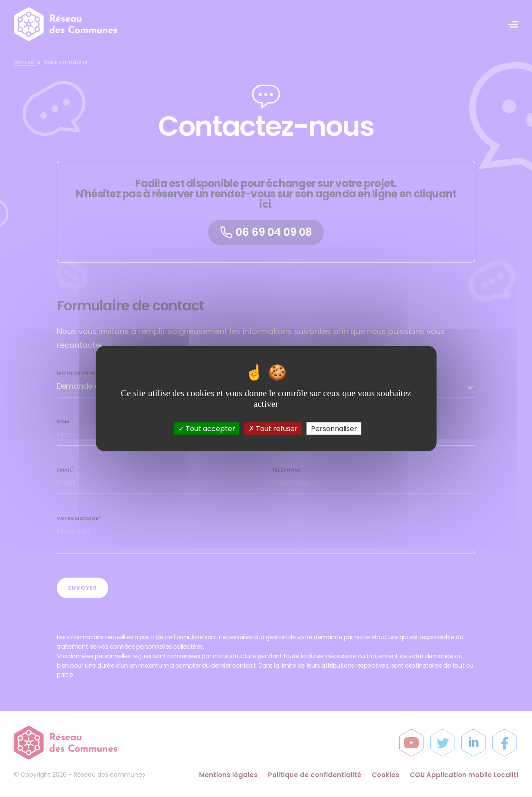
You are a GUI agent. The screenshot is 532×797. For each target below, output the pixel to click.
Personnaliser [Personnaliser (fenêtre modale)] (334, 429)
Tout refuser (273, 429)
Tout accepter (207, 429)
